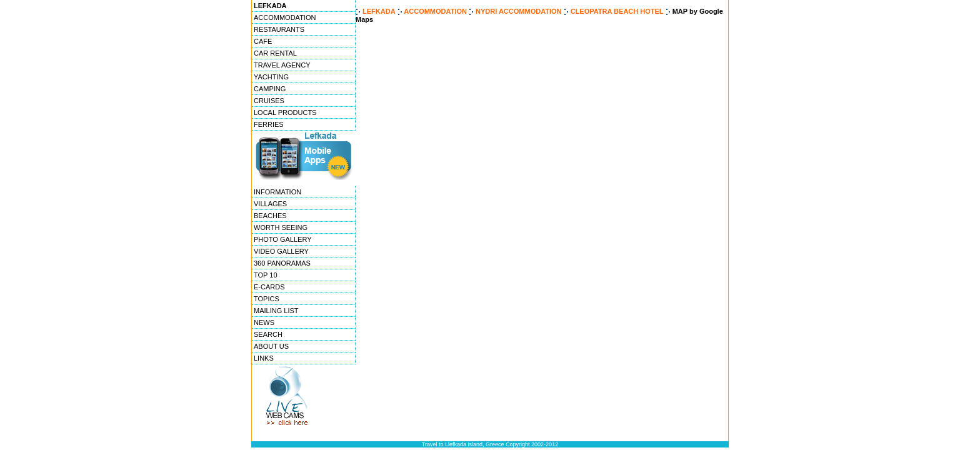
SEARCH (268, 334)
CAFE (263, 41)
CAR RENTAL (275, 53)
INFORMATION (277, 192)
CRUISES (269, 101)
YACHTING (271, 77)
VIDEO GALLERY (281, 251)
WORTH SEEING (281, 227)
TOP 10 (266, 275)
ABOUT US (271, 346)
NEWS (264, 322)
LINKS (264, 358)
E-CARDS (269, 287)
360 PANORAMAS (282, 263)
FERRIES (269, 124)
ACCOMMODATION (285, 17)
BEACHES (270, 216)
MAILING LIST (276, 311)
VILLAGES (270, 204)
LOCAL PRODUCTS (285, 112)
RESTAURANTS (279, 29)
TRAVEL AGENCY (282, 65)
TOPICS (267, 299)
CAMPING (270, 89)
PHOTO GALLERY (283, 239)
